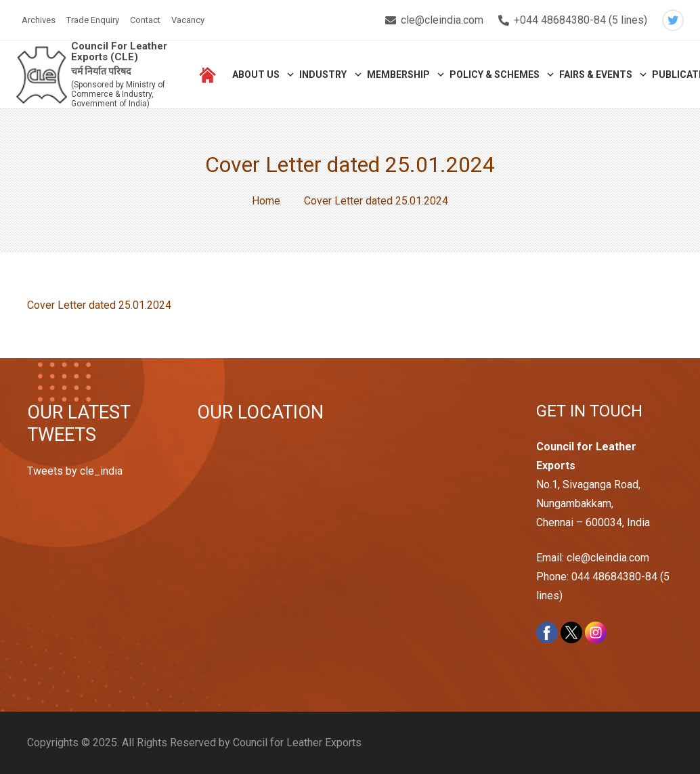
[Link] (42, 75)
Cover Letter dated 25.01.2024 (99, 305)
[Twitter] (673, 20)
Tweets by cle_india (75, 471)
